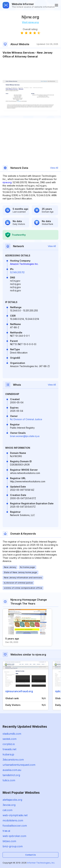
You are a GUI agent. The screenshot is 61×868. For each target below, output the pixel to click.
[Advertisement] (30, 68)
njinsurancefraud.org (19, 691)
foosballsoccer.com (15, 826)
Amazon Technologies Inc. (24, 264)
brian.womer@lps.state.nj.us (25, 436)
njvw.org (7, 182)
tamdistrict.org (11, 775)
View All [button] (54, 168)
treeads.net (9, 749)
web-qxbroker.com (14, 836)
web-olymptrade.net (15, 815)
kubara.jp (8, 754)
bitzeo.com (9, 841)
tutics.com (9, 780)
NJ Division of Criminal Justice (26, 419)
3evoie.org (9, 805)
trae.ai (6, 831)
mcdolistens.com (13, 820)
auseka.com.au (12, 770)
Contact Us (30, 855)
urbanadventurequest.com (19, 765)
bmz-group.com (13, 846)
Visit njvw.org (30, 22)
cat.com (7, 810)
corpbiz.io (9, 744)
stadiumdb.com (12, 734)
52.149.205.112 (17, 272)
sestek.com (10, 739)
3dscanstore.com (13, 760)
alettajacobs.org (12, 800)
